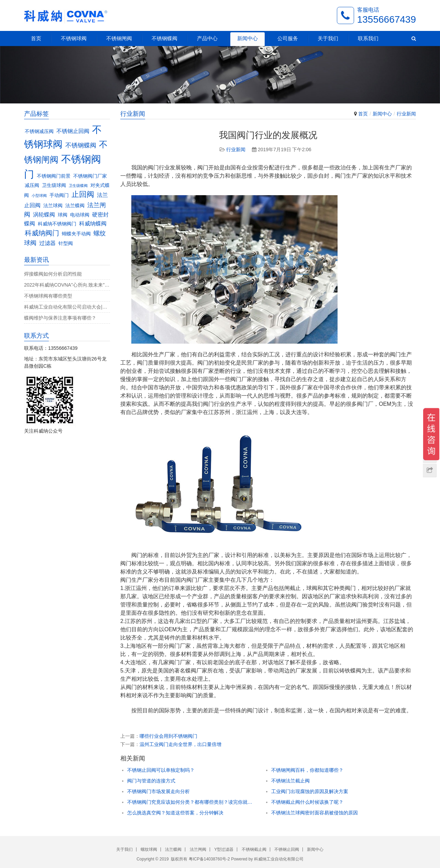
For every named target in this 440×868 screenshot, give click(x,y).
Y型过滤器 (224, 849)
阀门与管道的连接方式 (151, 781)
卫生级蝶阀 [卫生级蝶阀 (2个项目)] (78, 186)
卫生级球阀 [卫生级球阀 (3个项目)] (54, 185)
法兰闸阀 (198, 849)
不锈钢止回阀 (287, 849)
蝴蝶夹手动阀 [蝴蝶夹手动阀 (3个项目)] (76, 234)
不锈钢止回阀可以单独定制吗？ (161, 770)
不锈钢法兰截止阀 (290, 781)
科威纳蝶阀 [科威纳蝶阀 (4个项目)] (93, 223)
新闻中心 (247, 38)
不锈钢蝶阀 (164, 38)
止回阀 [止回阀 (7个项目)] (83, 194)
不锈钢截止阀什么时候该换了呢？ (307, 802)
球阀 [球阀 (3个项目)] (63, 215)
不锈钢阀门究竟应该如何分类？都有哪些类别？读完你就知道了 (191, 802)
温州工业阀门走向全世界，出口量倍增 (180, 744)
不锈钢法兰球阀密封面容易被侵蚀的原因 (315, 813)
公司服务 (288, 38)
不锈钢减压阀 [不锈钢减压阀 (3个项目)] (39, 131)
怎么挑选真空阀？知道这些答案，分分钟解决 (175, 813)
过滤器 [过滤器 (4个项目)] (47, 243)
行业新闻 (406, 114)
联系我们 (368, 38)
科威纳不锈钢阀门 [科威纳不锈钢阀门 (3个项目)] (57, 224)
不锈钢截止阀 (254, 849)
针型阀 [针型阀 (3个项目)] (66, 243)
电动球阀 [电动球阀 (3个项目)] (80, 215)
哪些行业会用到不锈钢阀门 (168, 736)
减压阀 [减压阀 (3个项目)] (32, 185)
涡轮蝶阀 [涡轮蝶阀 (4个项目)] (44, 214)
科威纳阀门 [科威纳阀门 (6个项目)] (42, 233)
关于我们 (328, 38)
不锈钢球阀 (74, 38)
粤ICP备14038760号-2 (209, 859)
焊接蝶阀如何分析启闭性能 (53, 274)
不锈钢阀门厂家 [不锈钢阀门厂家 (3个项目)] (90, 176)
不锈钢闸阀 (119, 38)
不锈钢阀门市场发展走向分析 (158, 791)
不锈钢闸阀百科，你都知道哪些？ (307, 770)
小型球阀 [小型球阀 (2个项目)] (39, 196)
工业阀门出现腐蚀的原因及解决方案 (310, 791)
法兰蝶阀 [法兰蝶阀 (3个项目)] (75, 206)
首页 (36, 38)
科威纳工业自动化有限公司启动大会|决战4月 (67, 307)
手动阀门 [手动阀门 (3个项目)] (59, 195)
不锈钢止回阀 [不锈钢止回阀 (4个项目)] (73, 131)
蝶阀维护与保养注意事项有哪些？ (60, 318)
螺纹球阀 (149, 849)
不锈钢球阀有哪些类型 (48, 296)
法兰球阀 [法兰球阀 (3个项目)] (53, 206)
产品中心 (207, 38)
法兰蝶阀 (173, 849)
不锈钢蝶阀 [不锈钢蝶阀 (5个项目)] (81, 145)
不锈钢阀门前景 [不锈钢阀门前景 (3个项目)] (54, 176)
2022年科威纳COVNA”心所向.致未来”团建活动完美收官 (67, 285)
